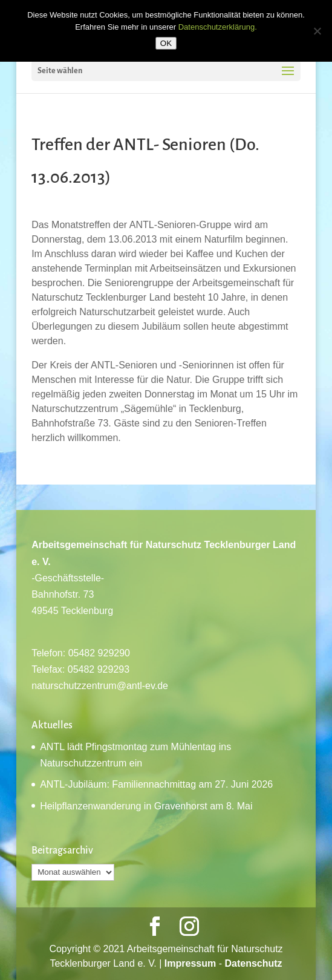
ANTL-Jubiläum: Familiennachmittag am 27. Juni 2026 (156, 784)
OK (166, 43)
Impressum (190, 963)
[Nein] (317, 31)
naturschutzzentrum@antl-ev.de (100, 686)
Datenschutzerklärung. (218, 27)
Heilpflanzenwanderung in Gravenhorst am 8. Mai (146, 806)
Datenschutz (253, 963)
